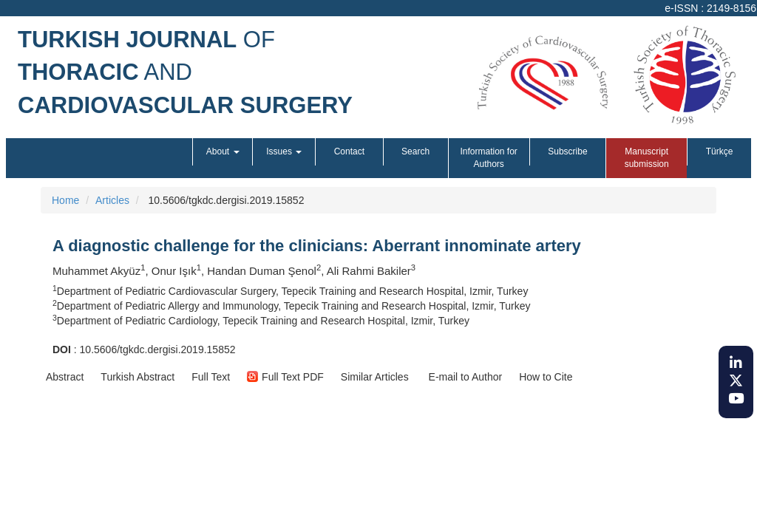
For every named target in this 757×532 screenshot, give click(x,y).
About (223, 151)
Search (415, 151)
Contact (349, 151)
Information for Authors (488, 158)
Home (65, 200)
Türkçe (720, 151)
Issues (284, 151)
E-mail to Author (464, 377)
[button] (65, 377)
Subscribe (567, 151)
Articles (112, 200)
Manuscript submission (647, 158)
